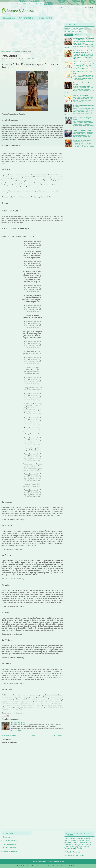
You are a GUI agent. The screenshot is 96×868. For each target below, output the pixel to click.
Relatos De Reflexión (10, 851)
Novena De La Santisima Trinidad (82, 51)
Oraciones (38, 4)
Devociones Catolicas (27, 18)
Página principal (9, 18)
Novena (9, 52)
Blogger (62, 861)
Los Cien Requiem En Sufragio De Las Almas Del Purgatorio (84, 39)
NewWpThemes (27, 866)
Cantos (4, 4)
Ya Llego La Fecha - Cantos (80, 95)
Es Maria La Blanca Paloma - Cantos (83, 62)
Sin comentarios (29, 58)
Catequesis (14, 4)
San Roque (15, 52)
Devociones (26, 4)
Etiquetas (78, 35)
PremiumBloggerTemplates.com (57, 866)
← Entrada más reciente (9, 735)
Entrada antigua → (57, 735)
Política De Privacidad (72, 852)
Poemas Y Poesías (9, 844)
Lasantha (45, 866)
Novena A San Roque (9, 56)
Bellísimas (6, 837)
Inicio (4, 52)
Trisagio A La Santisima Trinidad (82, 140)
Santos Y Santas (47, 861)
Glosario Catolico (45, 18)
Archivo (88, 35)
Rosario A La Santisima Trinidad (82, 130)
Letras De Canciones (10, 841)
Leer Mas (19, 731)
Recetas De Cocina (9, 848)
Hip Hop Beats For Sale (73, 866)
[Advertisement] (32, 35)
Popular (69, 35)
